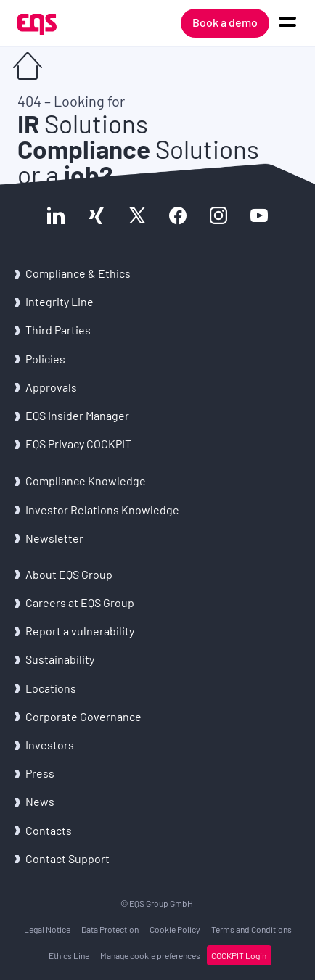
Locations (51, 688)
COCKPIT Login (239, 955)
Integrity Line (60, 301)
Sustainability (60, 659)
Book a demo (225, 22)
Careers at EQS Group (80, 602)
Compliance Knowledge (86, 481)
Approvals (51, 387)
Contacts (49, 830)
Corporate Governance (83, 716)
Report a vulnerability (80, 631)
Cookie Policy (175, 929)
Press (40, 773)
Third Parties (58, 330)
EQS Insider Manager (77, 415)
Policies (45, 359)
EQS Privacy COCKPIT (78, 444)
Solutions (83, 124)
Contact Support (67, 858)
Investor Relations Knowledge (102, 510)
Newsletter (54, 538)
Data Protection (110, 929)
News (40, 801)
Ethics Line (69, 955)
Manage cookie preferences (150, 955)
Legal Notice (47, 929)
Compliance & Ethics (78, 273)
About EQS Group (69, 574)
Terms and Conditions (251, 929)
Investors (50, 745)
